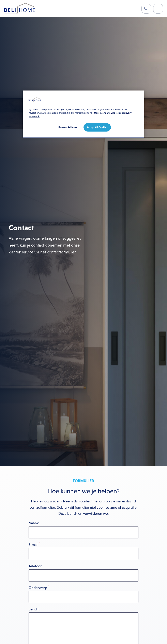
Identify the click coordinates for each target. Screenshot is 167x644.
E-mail (34, 545)
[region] (83, 114)
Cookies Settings (68, 127)
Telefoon (35, 566)
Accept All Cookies (97, 127)
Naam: (35, 523)
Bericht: (34, 609)
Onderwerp (39, 588)
